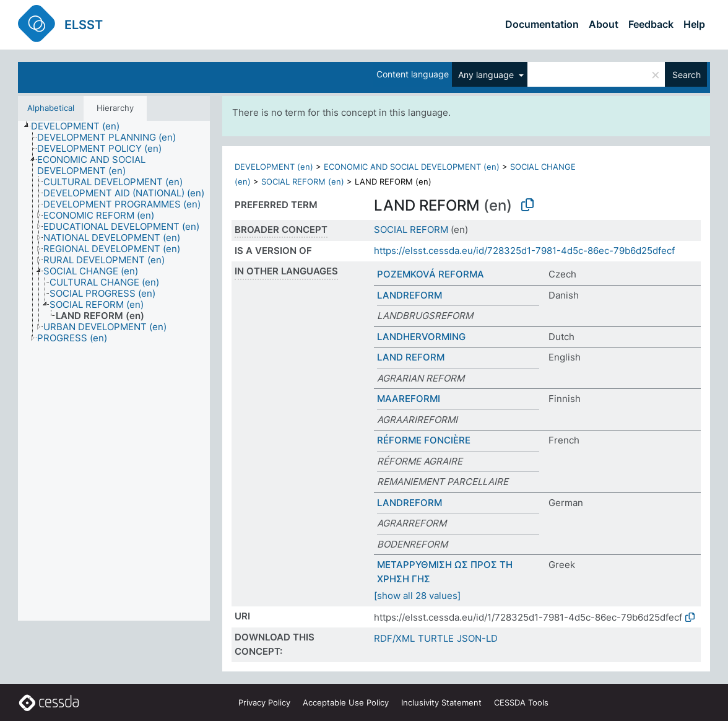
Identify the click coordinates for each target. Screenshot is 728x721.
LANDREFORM (409, 295)
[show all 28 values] (417, 596)
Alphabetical (51, 108)
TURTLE (436, 638)
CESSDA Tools (521, 702)
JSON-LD (477, 638)
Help (694, 24)
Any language (487, 75)
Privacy (264, 702)
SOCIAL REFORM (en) (303, 181)
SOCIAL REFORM (411, 229)
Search (687, 75)
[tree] (114, 371)
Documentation (542, 24)
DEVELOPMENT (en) (274, 167)
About (604, 24)
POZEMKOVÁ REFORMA (431, 274)
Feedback (651, 24)
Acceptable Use (346, 702)
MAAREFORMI (409, 399)
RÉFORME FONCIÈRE (424, 440)
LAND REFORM (411, 357)
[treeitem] (80, 126)
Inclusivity (441, 702)
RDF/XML (394, 638)
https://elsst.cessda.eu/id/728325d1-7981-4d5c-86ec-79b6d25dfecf (524, 251)
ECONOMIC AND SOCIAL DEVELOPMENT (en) (412, 167)
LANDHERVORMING (421, 337)
